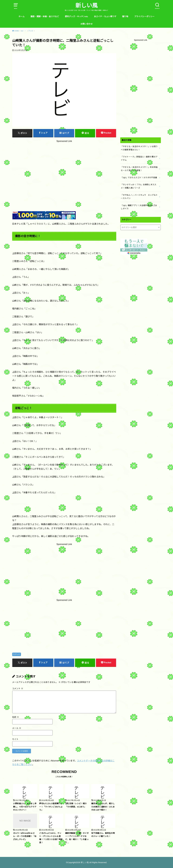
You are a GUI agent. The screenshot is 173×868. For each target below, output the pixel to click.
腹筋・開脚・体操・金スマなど (45, 16)
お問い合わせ (86, 24)
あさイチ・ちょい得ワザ (105, 16)
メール (17, 728)
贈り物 (125, 16)
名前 (16, 717)
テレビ (18, 654)
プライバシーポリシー (144, 16)
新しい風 (86, 6)
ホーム (22, 16)
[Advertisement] (64, 169)
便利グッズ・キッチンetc (76, 16)
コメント (18, 689)
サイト (15, 739)
